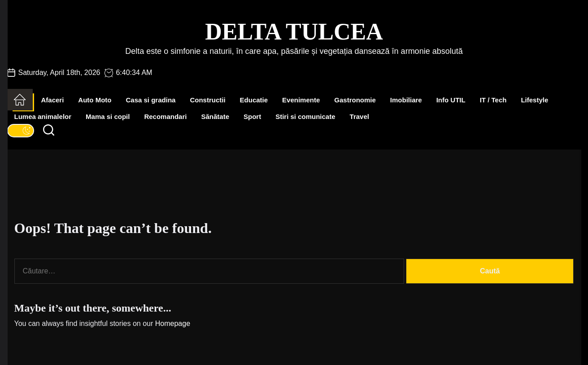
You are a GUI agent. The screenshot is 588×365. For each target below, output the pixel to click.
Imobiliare (406, 100)
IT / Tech (493, 100)
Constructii (207, 100)
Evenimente (301, 100)
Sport (252, 117)
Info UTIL (451, 100)
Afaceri (53, 100)
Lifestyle (534, 100)
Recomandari (165, 117)
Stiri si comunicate (305, 117)
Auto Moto (95, 100)
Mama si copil (108, 117)
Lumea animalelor (43, 117)
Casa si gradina (151, 100)
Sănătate (215, 117)
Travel (359, 117)
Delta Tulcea (294, 32)
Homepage (173, 323)
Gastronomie (355, 100)
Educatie (254, 100)
